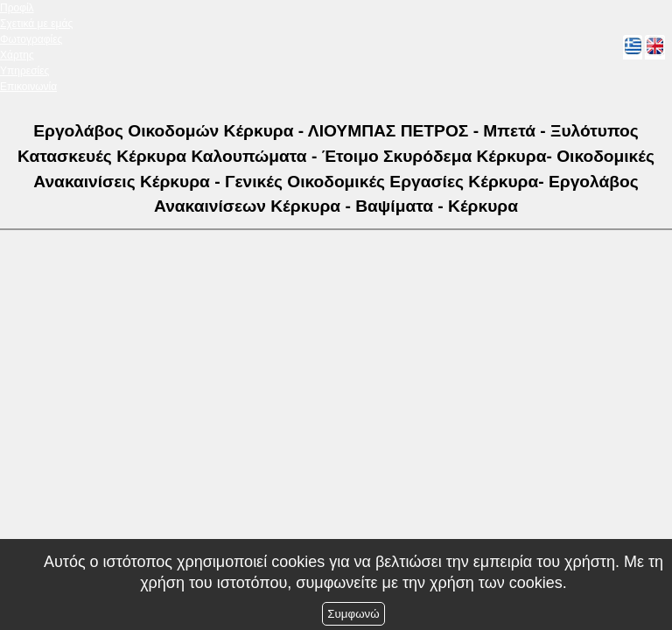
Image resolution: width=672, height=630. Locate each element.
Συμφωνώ (353, 614)
